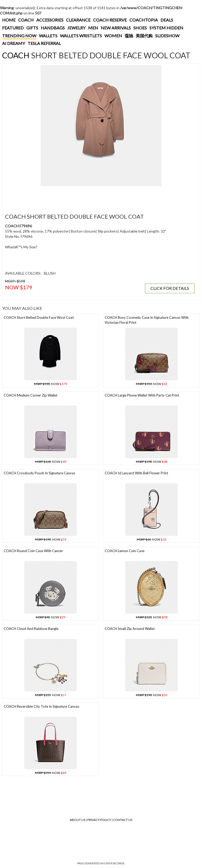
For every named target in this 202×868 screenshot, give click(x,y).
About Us (77, 820)
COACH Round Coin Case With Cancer (33, 551)
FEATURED (13, 28)
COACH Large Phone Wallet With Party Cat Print (142, 395)
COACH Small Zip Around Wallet (130, 629)
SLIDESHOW (167, 36)
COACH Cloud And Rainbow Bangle (31, 629)
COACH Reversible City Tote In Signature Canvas (41, 706)
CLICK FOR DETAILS (170, 288)
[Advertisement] (100, 197)
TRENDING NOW (19, 36)
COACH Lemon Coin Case (125, 551)
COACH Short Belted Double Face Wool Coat (39, 317)
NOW (50, 384)
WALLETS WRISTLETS (81, 36)
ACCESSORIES (50, 20)
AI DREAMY (14, 43)
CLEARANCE (78, 20)
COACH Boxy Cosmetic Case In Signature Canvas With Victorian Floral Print (147, 320)
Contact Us (123, 820)
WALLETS (48, 36)
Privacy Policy (99, 820)
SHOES (140, 28)
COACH (26, 20)
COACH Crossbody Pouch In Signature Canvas (39, 473)
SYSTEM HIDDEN (166, 28)
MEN (93, 28)
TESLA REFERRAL (44, 43)
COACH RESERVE (110, 20)
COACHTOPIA (144, 20)
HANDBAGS (53, 28)
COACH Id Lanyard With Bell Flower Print (136, 473)
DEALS (167, 20)
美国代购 (144, 36)
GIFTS (32, 28)
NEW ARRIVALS (116, 28)
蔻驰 (129, 36)
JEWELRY (76, 28)
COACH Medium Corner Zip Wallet (31, 395)
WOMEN (113, 36)
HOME (9, 20)
